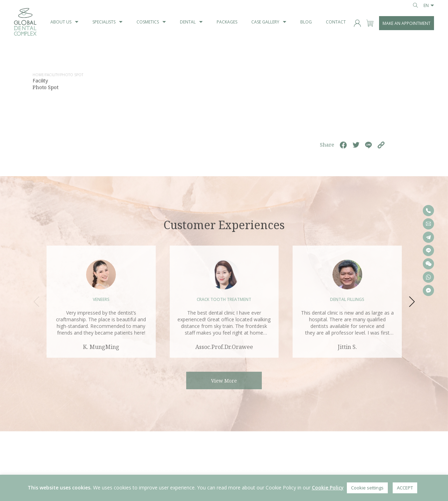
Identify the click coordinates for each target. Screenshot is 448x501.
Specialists (104, 22)
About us (61, 22)
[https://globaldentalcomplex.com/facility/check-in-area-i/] (381, 147)
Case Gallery (265, 22)
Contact (336, 22)
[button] (411, 302)
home (38, 76)
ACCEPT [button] (405, 488)
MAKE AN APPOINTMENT (407, 23)
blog (306, 22)
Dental (188, 22)
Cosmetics (148, 22)
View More (224, 381)
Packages (227, 22)
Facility (52, 76)
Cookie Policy (328, 488)
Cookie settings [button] (367, 488)
